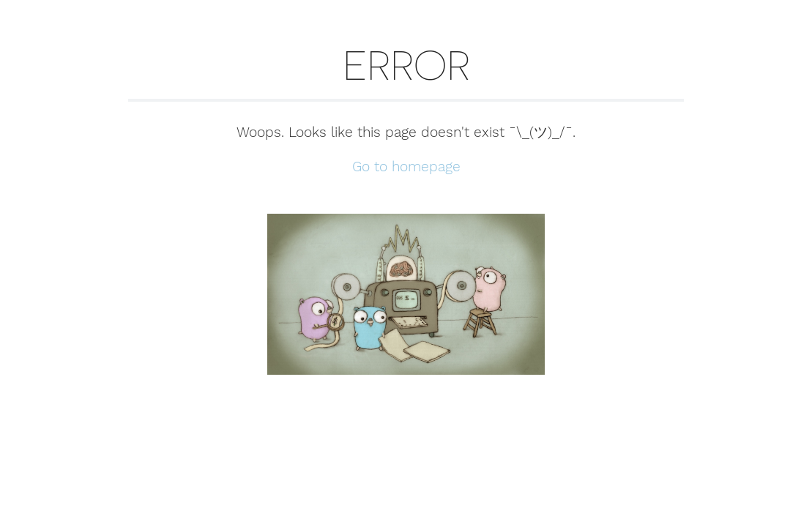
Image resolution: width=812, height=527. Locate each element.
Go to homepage (406, 167)
